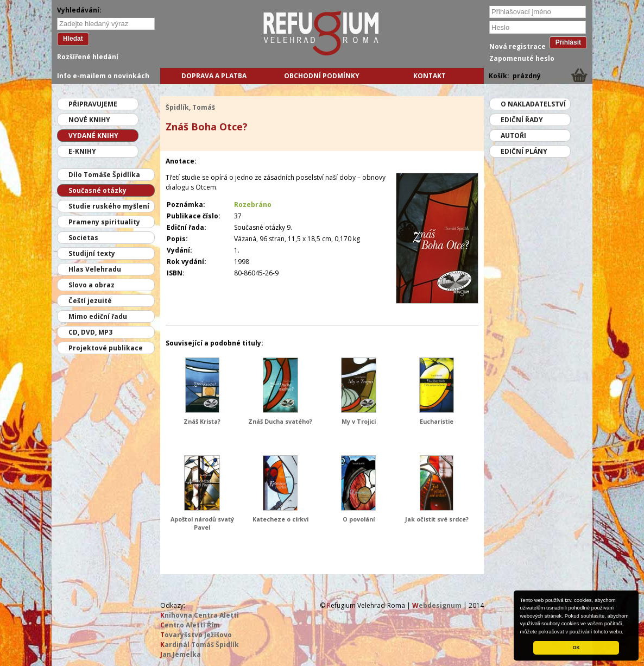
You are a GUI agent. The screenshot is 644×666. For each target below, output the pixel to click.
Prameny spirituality (104, 222)
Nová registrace (517, 46)
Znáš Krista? (202, 421)
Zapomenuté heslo (522, 58)
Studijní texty (92, 253)
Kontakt (430, 76)
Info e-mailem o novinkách (103, 76)
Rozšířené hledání (88, 57)
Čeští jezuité (90, 301)
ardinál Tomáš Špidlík (200, 645)
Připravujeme (93, 104)
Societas (83, 238)
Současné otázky (97, 190)
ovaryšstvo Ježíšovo (196, 635)
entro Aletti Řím (190, 625)
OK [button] (576, 648)
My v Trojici (359, 421)
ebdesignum (437, 605)
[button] (626, 632)
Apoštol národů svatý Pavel (202, 523)
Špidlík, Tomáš (190, 107)
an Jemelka (181, 654)
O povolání (359, 519)
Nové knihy (89, 120)
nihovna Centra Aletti (200, 615)
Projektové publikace (106, 348)
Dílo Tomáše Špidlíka (104, 175)
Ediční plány (524, 151)
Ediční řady (522, 120)
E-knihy (82, 151)
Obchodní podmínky (322, 76)
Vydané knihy (93, 136)
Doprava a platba (214, 76)
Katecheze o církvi (280, 519)
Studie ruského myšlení (109, 206)
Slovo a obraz (91, 285)
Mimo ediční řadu (98, 316)
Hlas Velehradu (95, 269)
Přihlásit (568, 42)
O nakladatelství (533, 104)
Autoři (513, 136)
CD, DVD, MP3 (90, 332)
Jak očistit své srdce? (437, 519)
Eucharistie (437, 421)
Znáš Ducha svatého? (280, 421)
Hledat (73, 39)
